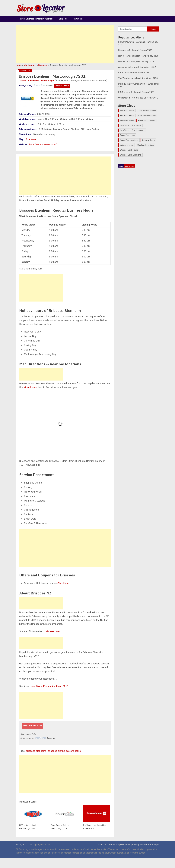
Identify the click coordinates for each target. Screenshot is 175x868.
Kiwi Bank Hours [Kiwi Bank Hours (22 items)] (127, 120)
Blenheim (43, 65)
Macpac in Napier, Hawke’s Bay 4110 (136, 61)
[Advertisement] (65, 44)
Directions (31, 139)
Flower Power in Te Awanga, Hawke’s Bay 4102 (138, 43)
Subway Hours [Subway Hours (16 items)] (148, 140)
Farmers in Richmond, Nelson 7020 (135, 50)
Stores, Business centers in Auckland (36, 19)
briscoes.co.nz (53, 631)
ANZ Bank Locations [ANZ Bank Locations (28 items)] (147, 111)
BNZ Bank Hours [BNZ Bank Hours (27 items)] (127, 116)
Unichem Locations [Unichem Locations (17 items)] (146, 145)
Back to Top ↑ (153, 845)
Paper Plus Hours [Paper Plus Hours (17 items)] (127, 135)
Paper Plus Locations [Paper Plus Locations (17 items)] (129, 140)
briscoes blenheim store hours (64, 751)
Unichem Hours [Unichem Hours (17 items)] (127, 145)
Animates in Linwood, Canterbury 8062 (137, 67)
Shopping (63, 19)
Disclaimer (125, 845)
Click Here (63, 583)
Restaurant (78, 19)
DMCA (121, 166)
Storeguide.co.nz (24, 845)
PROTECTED (130, 166)
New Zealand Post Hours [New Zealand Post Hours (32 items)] (131, 125)
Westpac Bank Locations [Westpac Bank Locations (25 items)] (131, 155)
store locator (31, 387)
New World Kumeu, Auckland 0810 (49, 686)
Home (19, 65)
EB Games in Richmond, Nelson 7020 (136, 92)
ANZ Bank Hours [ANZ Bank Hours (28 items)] (127, 111)
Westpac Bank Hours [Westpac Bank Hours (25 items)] (129, 150)
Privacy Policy (139, 845)
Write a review (62, 86)
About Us (102, 845)
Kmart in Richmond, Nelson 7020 (134, 73)
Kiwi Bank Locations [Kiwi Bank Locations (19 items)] (147, 120)
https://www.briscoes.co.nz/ (43, 144)
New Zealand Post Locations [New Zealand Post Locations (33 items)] (132, 130)
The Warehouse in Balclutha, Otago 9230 (138, 78)
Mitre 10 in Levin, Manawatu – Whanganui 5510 (139, 85)
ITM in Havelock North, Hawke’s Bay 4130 (138, 56)
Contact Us (113, 845)
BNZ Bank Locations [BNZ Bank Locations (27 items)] (147, 116)
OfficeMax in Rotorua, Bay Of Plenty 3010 (138, 98)
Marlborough (30, 65)
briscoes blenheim (36, 751)
